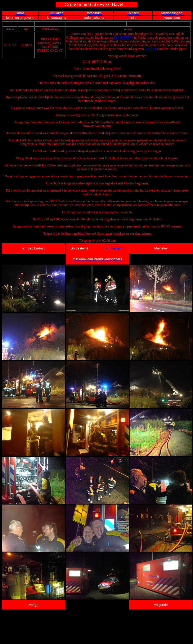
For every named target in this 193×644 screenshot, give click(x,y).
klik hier (151, 49)
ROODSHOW (124, 38)
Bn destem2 (115, 248)
